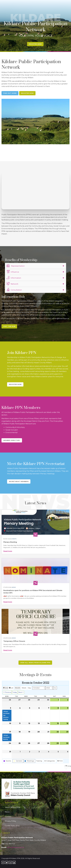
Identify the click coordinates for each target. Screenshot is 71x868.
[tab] (35, 266)
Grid (5, 688)
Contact (8, 817)
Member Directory (12, 440)
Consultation (14, 290)
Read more (8, 551)
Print (60, 761)
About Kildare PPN (13, 807)
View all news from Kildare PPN (35, 663)
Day (29, 688)
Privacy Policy (10, 821)
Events (14, 539)
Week (24, 688)
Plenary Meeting (10, 542)
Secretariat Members (19, 482)
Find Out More (10, 93)
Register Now (27, 93)
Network (12, 284)
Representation (16, 266)
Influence (13, 272)
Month (18, 688)
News (14, 587)
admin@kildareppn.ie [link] (16, 847)
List (11, 688)
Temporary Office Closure (14, 641)
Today (15, 692)
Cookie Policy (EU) (12, 826)
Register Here (35, 44)
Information (14, 278)
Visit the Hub (9, 326)
